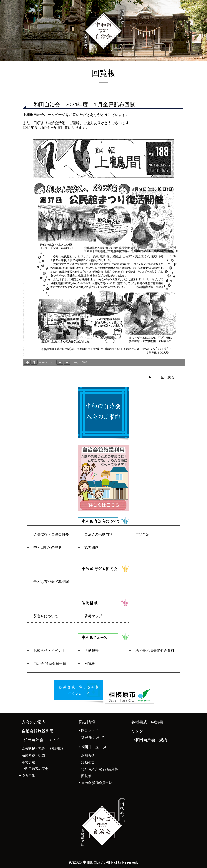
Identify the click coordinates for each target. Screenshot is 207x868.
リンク (137, 731)
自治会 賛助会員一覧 (50, 664)
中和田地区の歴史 (48, 547)
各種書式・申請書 (147, 722)
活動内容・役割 (33, 755)
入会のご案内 (34, 722)
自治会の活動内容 (99, 534)
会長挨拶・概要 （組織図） (43, 748)
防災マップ (93, 616)
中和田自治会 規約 (149, 740)
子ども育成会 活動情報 (52, 582)
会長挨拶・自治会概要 (51, 534)
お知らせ (88, 755)
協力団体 (91, 547)
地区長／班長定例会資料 (155, 651)
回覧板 (90, 664)
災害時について (46, 616)
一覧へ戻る (166, 377)
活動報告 (91, 651)
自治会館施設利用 (38, 731)
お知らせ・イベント (49, 651)
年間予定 (142, 534)
